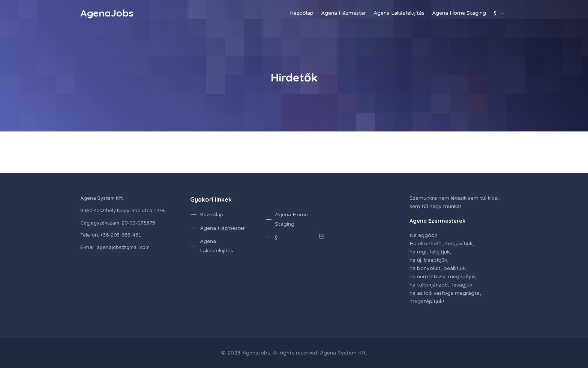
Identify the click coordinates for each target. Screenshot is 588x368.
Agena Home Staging (459, 13)
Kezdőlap (302, 13)
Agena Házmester (343, 13)
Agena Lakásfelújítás (399, 13)
